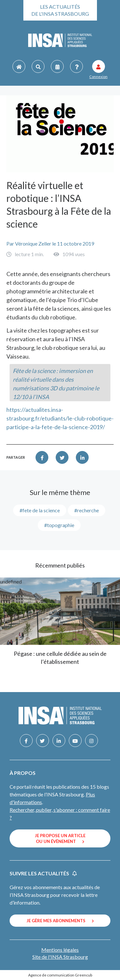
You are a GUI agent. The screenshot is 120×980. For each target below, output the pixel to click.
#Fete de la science (40, 510)
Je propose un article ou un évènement (60, 838)
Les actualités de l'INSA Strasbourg (60, 10)
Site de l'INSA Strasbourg (60, 957)
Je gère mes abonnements (60, 921)
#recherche (87, 510)
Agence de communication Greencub (60, 975)
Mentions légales (60, 950)
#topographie (59, 525)
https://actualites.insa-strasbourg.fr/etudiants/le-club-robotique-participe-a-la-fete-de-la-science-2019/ (60, 418)
